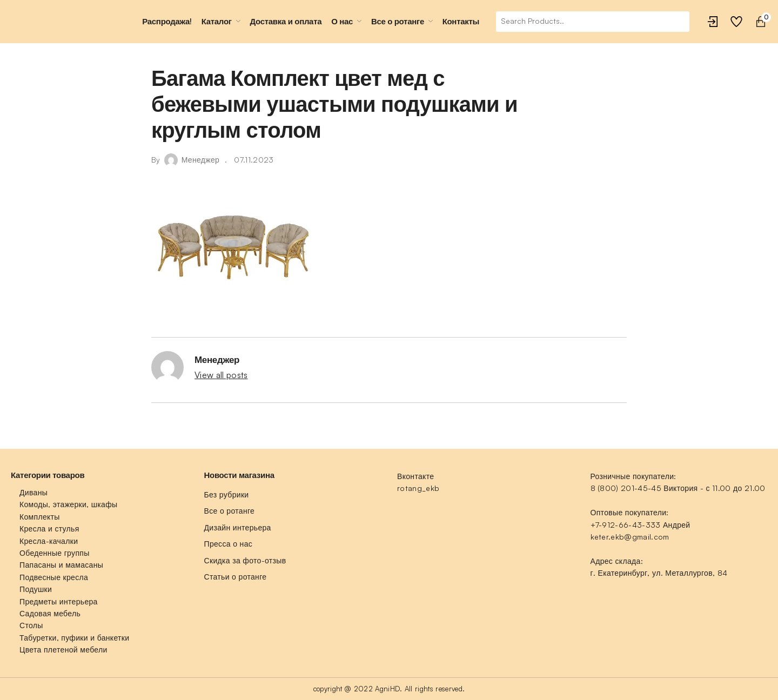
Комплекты (40, 517)
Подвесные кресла (54, 577)
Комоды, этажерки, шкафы (68, 504)
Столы (31, 625)
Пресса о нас (229, 544)
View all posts (221, 375)
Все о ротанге (230, 511)
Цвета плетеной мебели (63, 649)
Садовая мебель (50, 613)
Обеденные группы (55, 553)
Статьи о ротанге (236, 577)
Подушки (36, 589)
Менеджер (200, 160)
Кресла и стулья (49, 529)
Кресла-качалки (49, 541)
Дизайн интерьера (238, 527)
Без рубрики (227, 494)
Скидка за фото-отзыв (245, 560)
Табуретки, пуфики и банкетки (74, 638)
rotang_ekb (418, 488)
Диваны (33, 492)
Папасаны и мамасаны (61, 565)
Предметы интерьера (59, 601)
